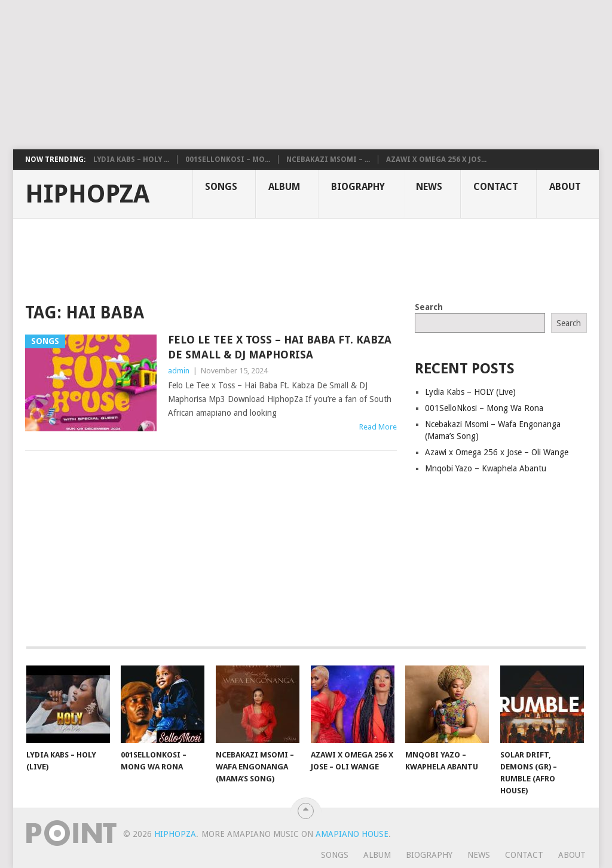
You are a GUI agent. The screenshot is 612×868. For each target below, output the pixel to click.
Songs (221, 187)
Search (429, 307)
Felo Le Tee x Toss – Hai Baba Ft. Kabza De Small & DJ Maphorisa (280, 347)
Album (284, 187)
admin (179, 371)
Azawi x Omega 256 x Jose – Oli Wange (497, 452)
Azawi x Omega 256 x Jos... (436, 160)
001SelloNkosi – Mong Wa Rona (484, 408)
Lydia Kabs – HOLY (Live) (470, 392)
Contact (496, 187)
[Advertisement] (290, 75)
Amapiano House (352, 834)
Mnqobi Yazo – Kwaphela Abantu (486, 468)
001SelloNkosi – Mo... (228, 160)
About (565, 187)
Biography (358, 187)
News (429, 187)
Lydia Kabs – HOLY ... (131, 160)
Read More (378, 427)
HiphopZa (87, 194)
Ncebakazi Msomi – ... (328, 160)
